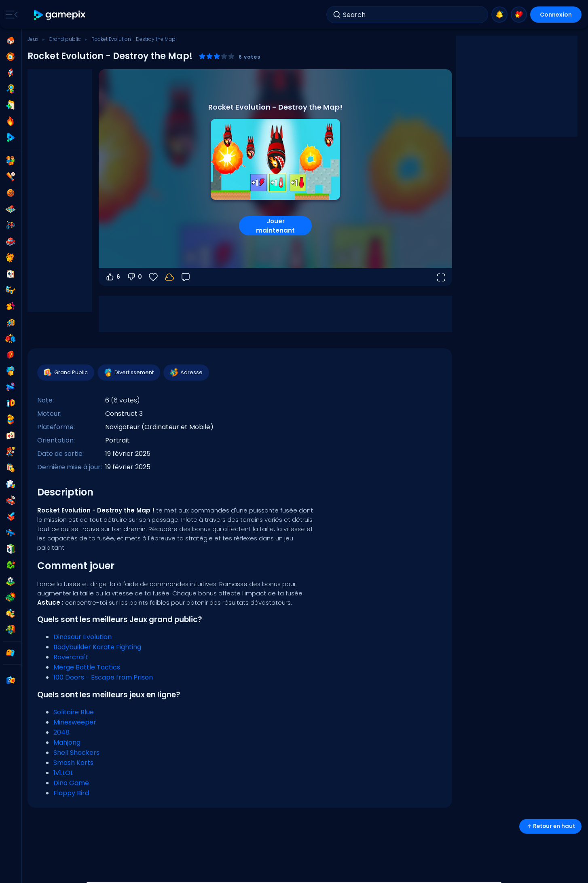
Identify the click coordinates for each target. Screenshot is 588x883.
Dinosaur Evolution (82, 637)
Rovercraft (71, 657)
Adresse (186, 373)
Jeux (33, 39)
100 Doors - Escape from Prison (103, 677)
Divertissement (128, 373)
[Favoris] (153, 277)
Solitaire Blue (74, 712)
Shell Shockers (76, 753)
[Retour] (186, 277)
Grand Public (65, 373)
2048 (61, 732)
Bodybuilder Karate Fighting (97, 647)
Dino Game (71, 783)
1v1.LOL (63, 773)
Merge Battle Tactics (87, 667)
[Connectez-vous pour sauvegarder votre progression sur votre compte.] (169, 277)
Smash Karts (73, 763)
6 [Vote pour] (113, 277)
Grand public (65, 39)
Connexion (556, 15)
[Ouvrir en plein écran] (441, 277)
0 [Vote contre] (134, 277)
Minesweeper (75, 722)
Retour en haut (550, 826)
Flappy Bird (71, 793)
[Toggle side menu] (10, 15)
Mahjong (67, 742)
